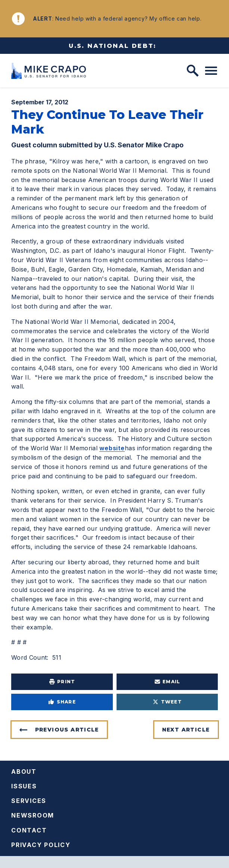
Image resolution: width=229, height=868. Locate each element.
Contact (29, 830)
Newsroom (33, 815)
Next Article (186, 730)
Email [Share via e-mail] (167, 682)
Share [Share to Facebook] (62, 702)
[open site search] (193, 71)
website (112, 448)
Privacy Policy (41, 845)
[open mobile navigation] (211, 71)
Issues (24, 786)
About (24, 772)
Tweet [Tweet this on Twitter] (167, 702)
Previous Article (67, 730)
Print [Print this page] (62, 682)
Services (29, 801)
